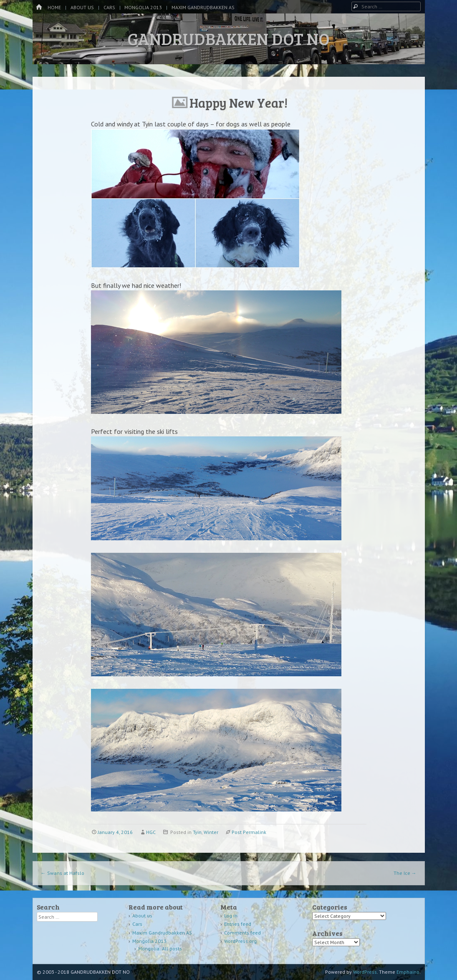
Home (54, 7)
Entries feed (238, 924)
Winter (211, 832)
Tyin (197, 832)
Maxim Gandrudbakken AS (203, 7)
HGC (151, 832)
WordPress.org (240, 941)
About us (82, 7)
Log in (231, 916)
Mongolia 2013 (143, 7)
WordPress (365, 972)
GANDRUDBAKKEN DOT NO (228, 38)
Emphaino (408, 972)
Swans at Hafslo (63, 873)
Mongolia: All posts (160, 949)
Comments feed (242, 933)
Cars (109, 7)
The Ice (405, 873)
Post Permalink (249, 832)
